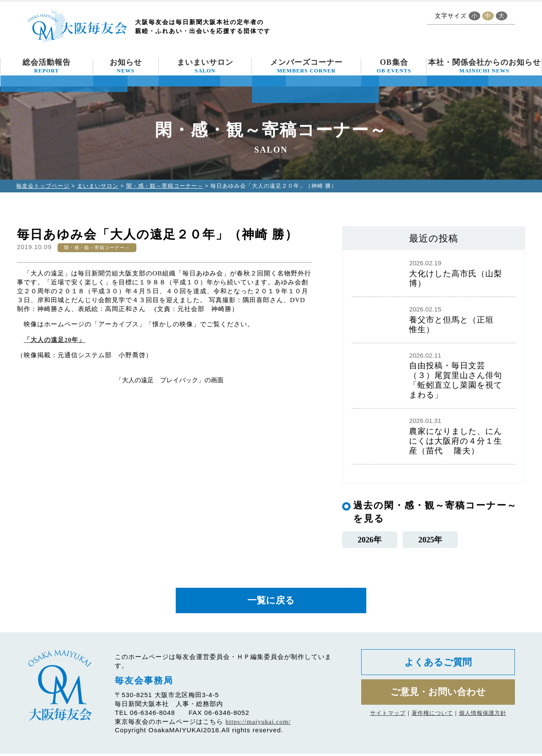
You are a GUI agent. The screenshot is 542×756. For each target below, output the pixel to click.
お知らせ (126, 66)
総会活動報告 (47, 66)
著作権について (432, 717)
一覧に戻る (271, 602)
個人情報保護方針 (483, 717)
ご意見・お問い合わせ (438, 696)
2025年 (430, 540)
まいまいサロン (205, 66)
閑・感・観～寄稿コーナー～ (165, 186)
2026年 (369, 540)
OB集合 (394, 66)
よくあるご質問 (438, 665)
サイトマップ (388, 717)
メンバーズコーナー (306, 66)
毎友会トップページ (43, 186)
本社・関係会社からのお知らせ (484, 66)
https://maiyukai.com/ (258, 724)
